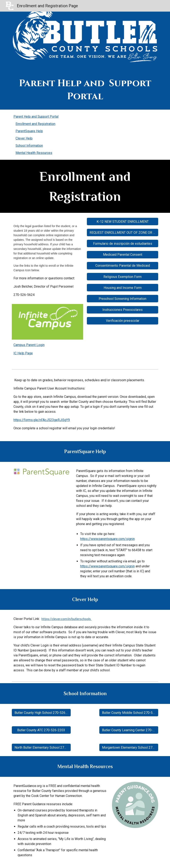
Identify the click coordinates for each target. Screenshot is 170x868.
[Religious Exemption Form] (123, 277)
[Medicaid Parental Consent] (123, 255)
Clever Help (24, 138)
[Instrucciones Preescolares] (123, 310)
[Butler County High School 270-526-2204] (41, 713)
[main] (85, 90)
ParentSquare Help (29, 131)
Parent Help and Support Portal (36, 117)
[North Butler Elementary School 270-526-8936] (41, 748)
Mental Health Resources (34, 153)
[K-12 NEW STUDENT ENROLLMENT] (123, 222)
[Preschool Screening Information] (123, 299)
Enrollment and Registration (35, 124)
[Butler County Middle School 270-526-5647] (129, 713)
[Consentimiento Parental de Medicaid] (123, 266)
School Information (29, 146)
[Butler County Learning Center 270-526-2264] (129, 730)
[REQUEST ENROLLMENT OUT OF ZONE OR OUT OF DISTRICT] (123, 233)
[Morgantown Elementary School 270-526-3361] (129, 748)
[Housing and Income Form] (123, 288)
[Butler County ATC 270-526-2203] (41, 730)
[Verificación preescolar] (123, 321)
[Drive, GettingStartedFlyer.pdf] (41, 519)
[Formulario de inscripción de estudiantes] (123, 244)
